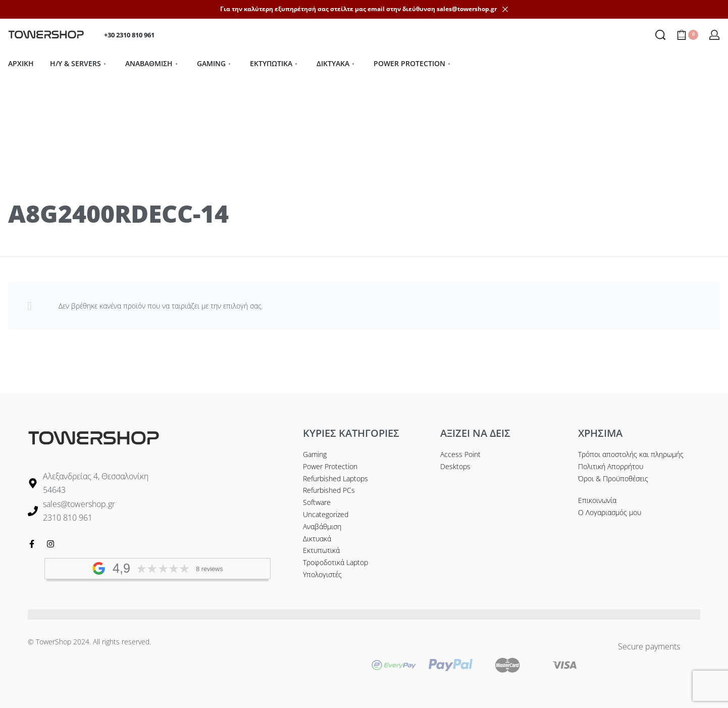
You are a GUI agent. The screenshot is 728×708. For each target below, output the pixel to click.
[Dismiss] (505, 9)
